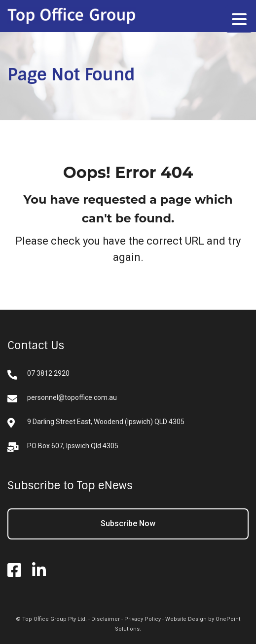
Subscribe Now (128, 523)
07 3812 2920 (38, 375)
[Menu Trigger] (239, 19)
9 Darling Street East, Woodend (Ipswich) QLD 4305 (96, 423)
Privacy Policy (143, 619)
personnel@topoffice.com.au (62, 399)
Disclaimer (106, 619)
